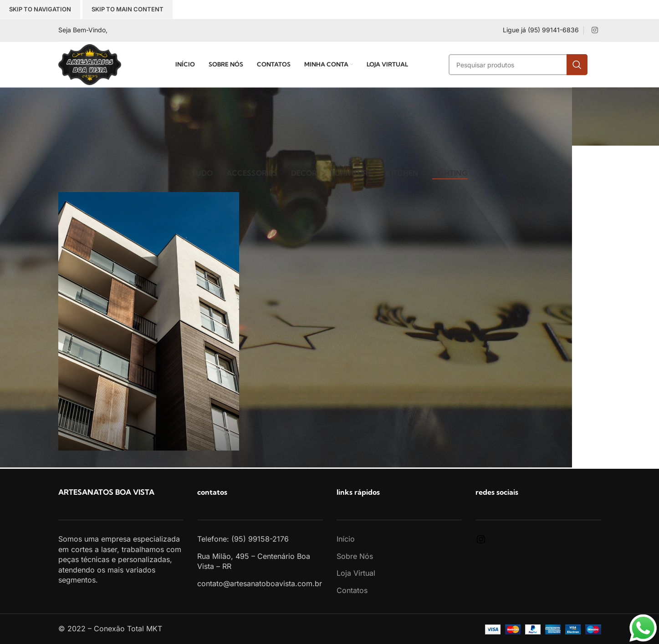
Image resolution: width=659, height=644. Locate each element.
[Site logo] (90, 64)
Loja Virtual (356, 573)
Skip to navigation (40, 9)
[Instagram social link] (595, 30)
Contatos (352, 590)
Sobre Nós (355, 556)
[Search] (518, 65)
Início (346, 539)
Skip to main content (128, 9)
